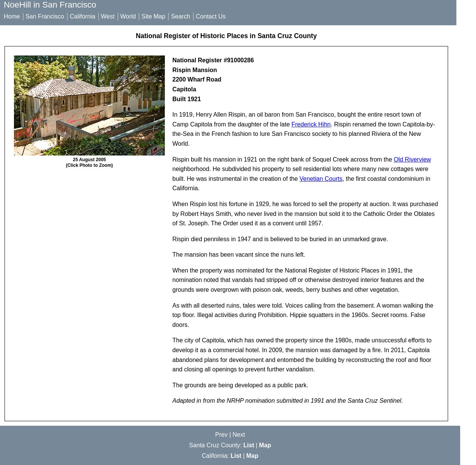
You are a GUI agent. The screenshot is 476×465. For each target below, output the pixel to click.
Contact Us (211, 16)
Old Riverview (412, 159)
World (128, 16)
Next (239, 435)
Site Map (153, 16)
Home (12, 16)
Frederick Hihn (311, 124)
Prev (222, 435)
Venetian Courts (321, 179)
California (83, 16)
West (108, 16)
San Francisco (45, 16)
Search (180, 16)
